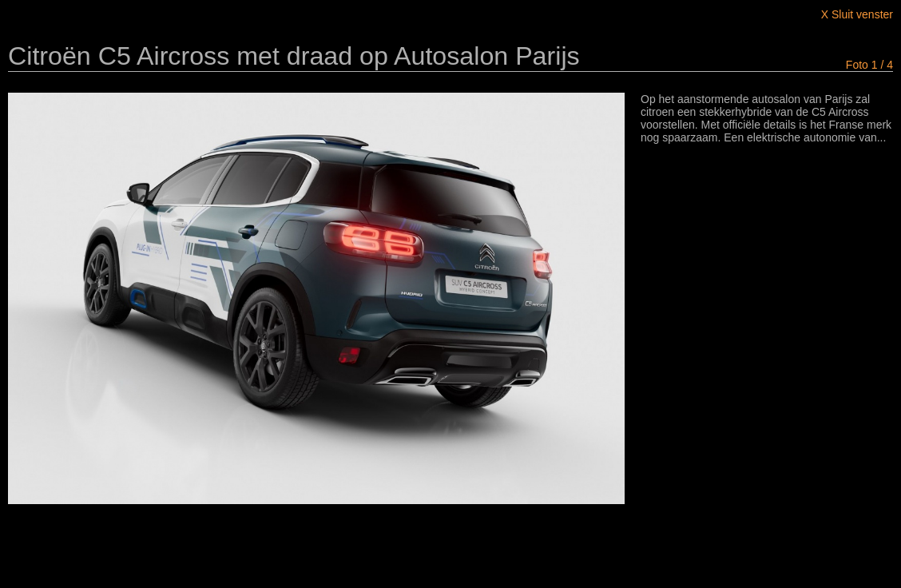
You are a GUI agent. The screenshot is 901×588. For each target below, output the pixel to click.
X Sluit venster (857, 14)
